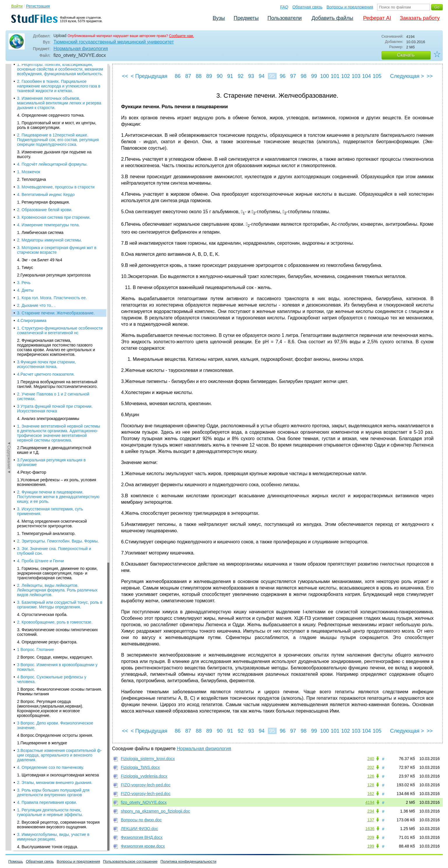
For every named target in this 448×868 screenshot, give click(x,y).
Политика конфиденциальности (189, 861)
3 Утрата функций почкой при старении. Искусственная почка (55, 172)
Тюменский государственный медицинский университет (114, 42)
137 (371, 820)
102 (346, 76)
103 (356, 76)
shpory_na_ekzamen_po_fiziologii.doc (156, 811)
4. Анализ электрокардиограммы (48, 182)
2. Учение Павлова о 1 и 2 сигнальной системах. (53, 160)
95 (272, 76)
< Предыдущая (149, 76)
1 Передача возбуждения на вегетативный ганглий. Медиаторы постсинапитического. (57, 148)
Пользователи (285, 18)
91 (230, 76)
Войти (17, 6)
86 (178, 76)
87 (188, 76)
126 (371, 776)
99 (314, 76)
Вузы (219, 18)
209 (371, 837)
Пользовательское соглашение (130, 861)
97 (293, 76)
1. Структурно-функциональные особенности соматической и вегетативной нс (60, 94)
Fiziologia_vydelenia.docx (144, 776)
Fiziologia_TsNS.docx (140, 767)
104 (367, 76)
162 (371, 794)
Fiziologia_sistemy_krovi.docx (148, 759)
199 (371, 846)
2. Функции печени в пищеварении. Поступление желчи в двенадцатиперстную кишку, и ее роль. (58, 260)
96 (282, 76)
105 (377, 76)
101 (335, 76)
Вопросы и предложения (350, 7)
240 (371, 759)
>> (429, 76)
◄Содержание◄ (9, 166)
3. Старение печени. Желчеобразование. (56, 76)
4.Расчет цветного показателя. (46, 138)
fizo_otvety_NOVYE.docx (144, 802)
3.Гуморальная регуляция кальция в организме (51, 226)
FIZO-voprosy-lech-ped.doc (146, 785)
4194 (370, 802)
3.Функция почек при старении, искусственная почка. (47, 128)
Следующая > (407, 76)
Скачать (406, 55)
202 (371, 767)
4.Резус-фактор (32, 236)
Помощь (16, 861)
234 (371, 811)
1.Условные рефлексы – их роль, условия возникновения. (57, 246)
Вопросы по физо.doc (141, 820)
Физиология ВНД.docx (142, 837)
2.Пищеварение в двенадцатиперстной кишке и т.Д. (54, 213)
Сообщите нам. (182, 36)
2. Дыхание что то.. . (36, 69)
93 (251, 76)
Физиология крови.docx (143, 846)
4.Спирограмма (32, 84)
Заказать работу (420, 18)
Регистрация (38, 6)
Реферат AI (377, 18)
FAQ (284, 7)
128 (371, 785)
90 (219, 76)
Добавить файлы (332, 18)
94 (261, 76)
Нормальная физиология (81, 49)
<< (125, 76)
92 (240, 76)
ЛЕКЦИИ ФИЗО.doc (139, 829)
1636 (370, 829)
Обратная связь (307, 7)
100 (325, 76)
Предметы (246, 18)
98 (303, 76)
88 (198, 76)
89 (209, 76)
